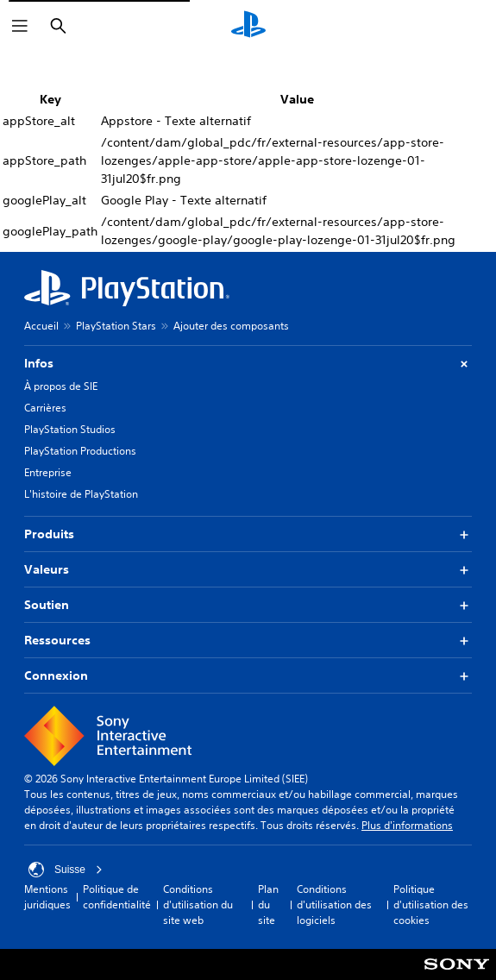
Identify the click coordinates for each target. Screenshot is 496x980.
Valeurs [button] (248, 570)
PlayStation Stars (116, 326)
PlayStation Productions (80, 451)
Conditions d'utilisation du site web (198, 905)
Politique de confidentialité (117, 897)
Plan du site (268, 905)
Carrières (45, 408)
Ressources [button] (248, 641)
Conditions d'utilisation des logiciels (334, 905)
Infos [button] (248, 364)
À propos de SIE (61, 386)
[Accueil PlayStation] (248, 26)
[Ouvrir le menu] (20, 26)
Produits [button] (248, 534)
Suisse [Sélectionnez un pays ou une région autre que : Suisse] (66, 870)
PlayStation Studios (70, 429)
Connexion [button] (248, 676)
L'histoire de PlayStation (81, 494)
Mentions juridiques (47, 897)
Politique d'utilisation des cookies (431, 905)
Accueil (41, 326)
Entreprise (48, 472)
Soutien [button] (248, 605)
